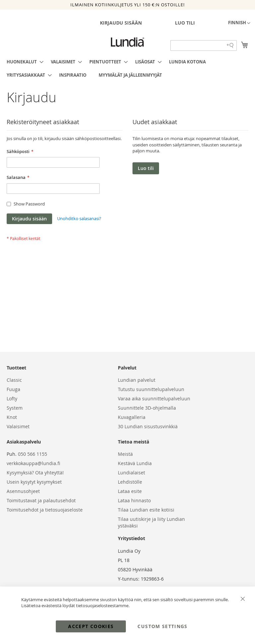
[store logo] (127, 42)
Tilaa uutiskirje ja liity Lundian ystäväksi (151, 522)
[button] (239, 23)
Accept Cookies (91, 626)
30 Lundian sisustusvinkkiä (148, 426)
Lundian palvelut (137, 380)
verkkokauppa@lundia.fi (33, 463)
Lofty (12, 399)
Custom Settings (162, 626)
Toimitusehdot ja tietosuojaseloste (45, 510)
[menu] (127, 68)
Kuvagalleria (132, 417)
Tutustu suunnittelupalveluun (151, 389)
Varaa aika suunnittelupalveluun (154, 399)
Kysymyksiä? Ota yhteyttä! (35, 473)
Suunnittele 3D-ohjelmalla (147, 408)
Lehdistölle (130, 482)
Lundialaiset (131, 473)
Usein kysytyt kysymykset (34, 482)
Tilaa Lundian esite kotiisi (146, 510)
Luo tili (185, 23)
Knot (12, 417)
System (15, 408)
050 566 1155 (33, 454)
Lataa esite (130, 491)
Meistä (125, 454)
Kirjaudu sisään (121, 23)
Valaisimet (18, 426)
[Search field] (204, 45)
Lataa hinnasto (134, 500)
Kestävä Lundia (135, 463)
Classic (14, 380)
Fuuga (13, 389)
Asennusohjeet (23, 491)
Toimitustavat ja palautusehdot (41, 500)
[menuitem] (23, 62)
